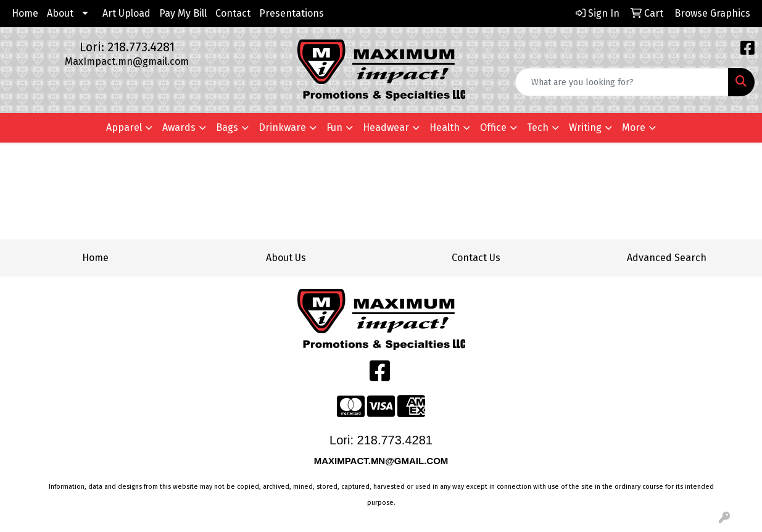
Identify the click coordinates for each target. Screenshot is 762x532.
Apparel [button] (124, 127)
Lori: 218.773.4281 (127, 47)
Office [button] (493, 127)
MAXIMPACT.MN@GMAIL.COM (383, 461)
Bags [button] (227, 127)
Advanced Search (667, 258)
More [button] (634, 127)
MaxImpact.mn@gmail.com (127, 61)
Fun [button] (334, 127)
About (60, 13)
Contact (233, 13)
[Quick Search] (622, 82)
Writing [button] (585, 127)
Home (25, 13)
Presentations (292, 13)
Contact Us (476, 258)
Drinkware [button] (282, 127)
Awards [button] (179, 127)
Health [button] (445, 127)
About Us (286, 258)
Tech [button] (538, 127)
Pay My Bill (183, 13)
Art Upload (126, 13)
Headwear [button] (386, 127)
